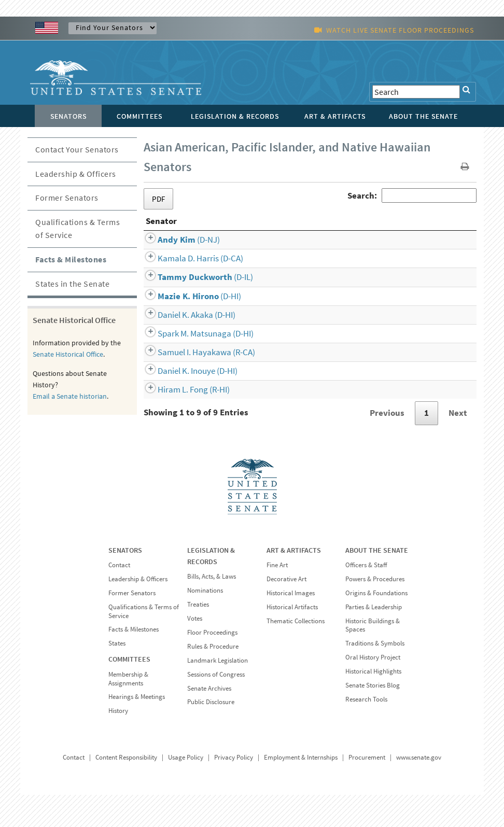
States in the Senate (72, 284)
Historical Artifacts (292, 639)
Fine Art (277, 597)
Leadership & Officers (76, 174)
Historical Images (291, 625)
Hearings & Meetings (137, 729)
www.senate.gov (419, 789)
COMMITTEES (129, 691)
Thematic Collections (296, 653)
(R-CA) (194, 384)
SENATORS (125, 582)
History (118, 743)
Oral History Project (373, 689)
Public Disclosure (211, 734)
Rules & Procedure (213, 678)
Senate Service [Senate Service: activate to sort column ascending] (372, 253)
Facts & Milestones (71, 259)
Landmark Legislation (218, 692)
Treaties (198, 636)
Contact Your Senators (77, 149)
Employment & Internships (301, 789)
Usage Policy (186, 789)
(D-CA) (188, 290)
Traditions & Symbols (375, 675)
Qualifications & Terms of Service (78, 229)
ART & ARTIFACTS (294, 582)
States (117, 675)
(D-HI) (187, 328)
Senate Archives (209, 720)
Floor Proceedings (212, 664)
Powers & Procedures (375, 611)
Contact (119, 597)
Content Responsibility (126, 789)
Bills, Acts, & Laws (212, 608)
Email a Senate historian (70, 396)
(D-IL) (193, 309)
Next (458, 445)
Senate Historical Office (68, 354)
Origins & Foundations (376, 625)
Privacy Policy (234, 789)
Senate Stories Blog (373, 717)
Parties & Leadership (374, 639)
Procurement (367, 789)
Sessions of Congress (216, 706)
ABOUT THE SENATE (377, 582)
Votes (195, 650)
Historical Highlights (373, 703)
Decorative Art (286, 611)
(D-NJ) (177, 272)
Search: (412, 195)
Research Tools (366, 731)
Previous (387, 445)
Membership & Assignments (128, 711)
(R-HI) (182, 422)
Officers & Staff (366, 597)
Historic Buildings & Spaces (373, 657)
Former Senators (67, 198)
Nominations (205, 622)
